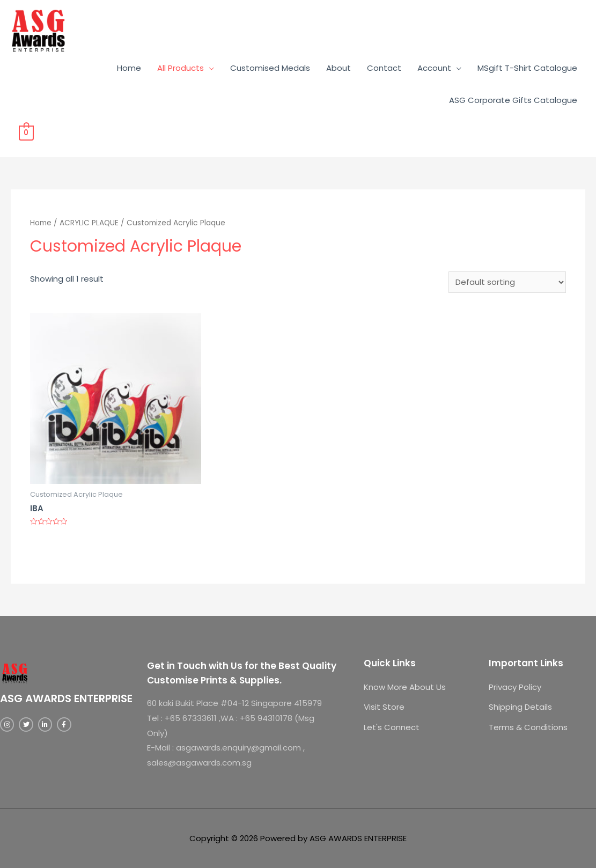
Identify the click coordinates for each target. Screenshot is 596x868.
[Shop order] (507, 282)
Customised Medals (270, 68)
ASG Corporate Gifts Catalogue (513, 100)
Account (434, 68)
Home (129, 68)
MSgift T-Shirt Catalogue (527, 68)
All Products (181, 68)
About (339, 68)
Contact (384, 68)
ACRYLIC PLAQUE (89, 223)
